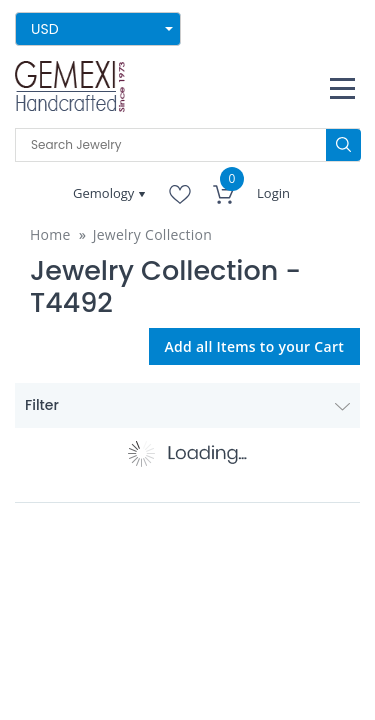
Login (273, 193)
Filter (187, 405)
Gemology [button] (105, 193)
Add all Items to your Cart (255, 346)
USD (45, 29)
